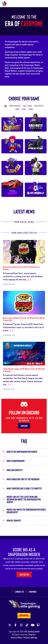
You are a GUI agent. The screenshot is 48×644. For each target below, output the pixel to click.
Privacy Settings (31, 638)
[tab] (24, 452)
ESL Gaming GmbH (32, 632)
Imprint (32, 635)
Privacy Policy (17, 638)
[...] (29, 280)
